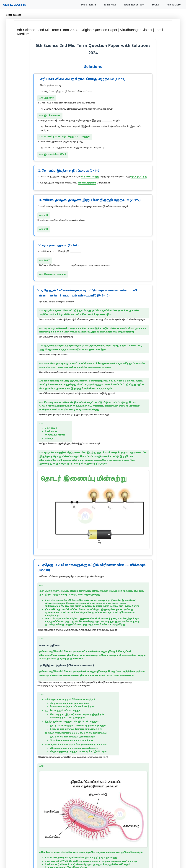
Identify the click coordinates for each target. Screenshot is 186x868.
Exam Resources (134, 5)
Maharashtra (88, 5)
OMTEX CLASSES (15, 5)
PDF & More (174, 5)
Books (155, 5)
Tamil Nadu (110, 5)
